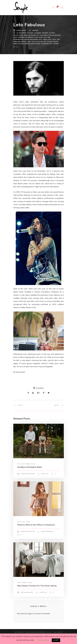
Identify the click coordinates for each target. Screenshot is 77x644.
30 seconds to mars (25, 33)
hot (29, 39)
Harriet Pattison (28, 477)
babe (20, 35)
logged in (31, 617)
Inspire (36, 31)
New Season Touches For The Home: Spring (38, 589)
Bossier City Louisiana (32, 35)
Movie (16, 42)
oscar (43, 42)
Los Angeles (51, 39)
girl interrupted (50, 37)
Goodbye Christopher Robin (30, 470)
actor (57, 33)
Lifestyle (45, 477)
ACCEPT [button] (56, 640)
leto (43, 39)
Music (21, 42)
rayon (48, 42)
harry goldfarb (20, 39)
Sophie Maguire (27, 596)
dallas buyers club (51, 35)
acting (51, 33)
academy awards (41, 33)
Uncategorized (47, 535)
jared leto (36, 39)
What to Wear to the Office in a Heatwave (36, 528)
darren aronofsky (21, 37)
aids (15, 35)
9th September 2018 (26, 467)
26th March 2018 (25, 586)
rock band (29, 44)
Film (40, 37)
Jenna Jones (22, 31)
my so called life (32, 42)
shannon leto (40, 44)
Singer (49, 44)
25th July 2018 (24, 525)
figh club (34, 37)
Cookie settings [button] (43, 640)
